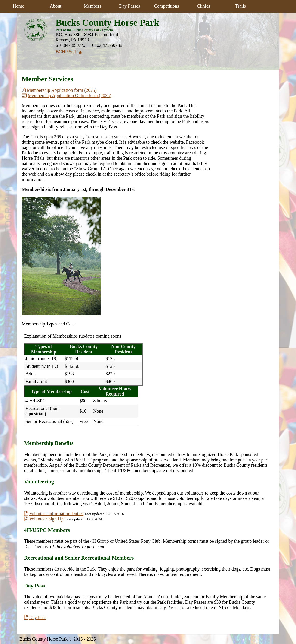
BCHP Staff (70, 52)
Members (92, 6)
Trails (240, 6)
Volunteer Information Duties (54, 514)
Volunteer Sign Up (44, 519)
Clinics (204, 6)
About (55, 6)
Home (19, 6)
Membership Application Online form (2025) (66, 95)
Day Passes (130, 6)
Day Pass (35, 617)
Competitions (166, 6)
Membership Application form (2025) (59, 90)
